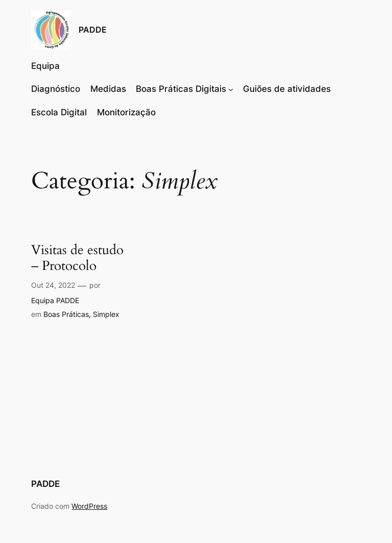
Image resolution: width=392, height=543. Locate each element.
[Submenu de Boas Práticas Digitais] (231, 89)
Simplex (106, 314)
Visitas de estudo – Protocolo (77, 258)
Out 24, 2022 (53, 285)
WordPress (89, 506)
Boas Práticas (66, 314)
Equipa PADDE (55, 300)
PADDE (93, 30)
